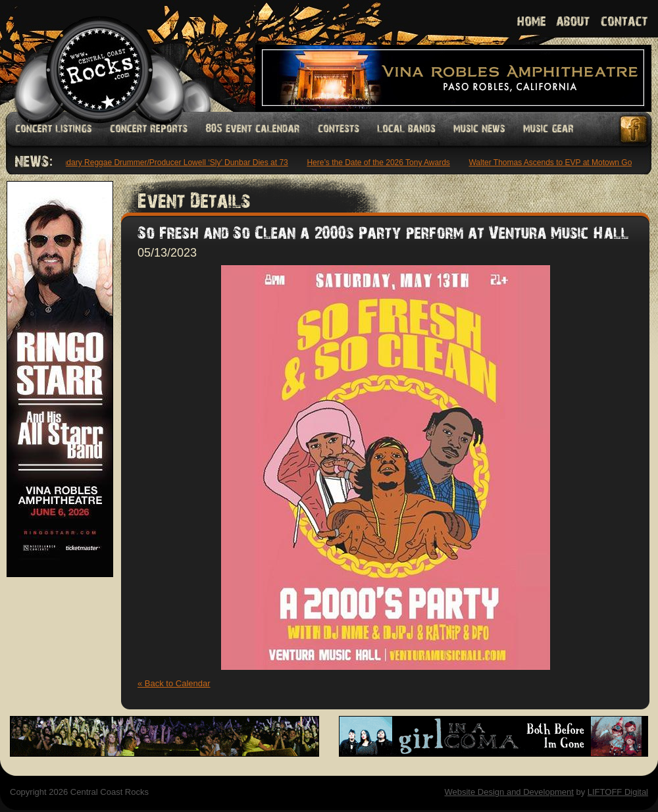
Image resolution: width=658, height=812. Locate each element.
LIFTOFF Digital (618, 792)
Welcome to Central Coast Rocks (84, 56)
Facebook (634, 129)
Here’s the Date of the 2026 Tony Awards (380, 163)
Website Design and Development (509, 792)
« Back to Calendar (174, 683)
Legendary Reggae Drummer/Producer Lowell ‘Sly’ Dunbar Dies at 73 (168, 163)
